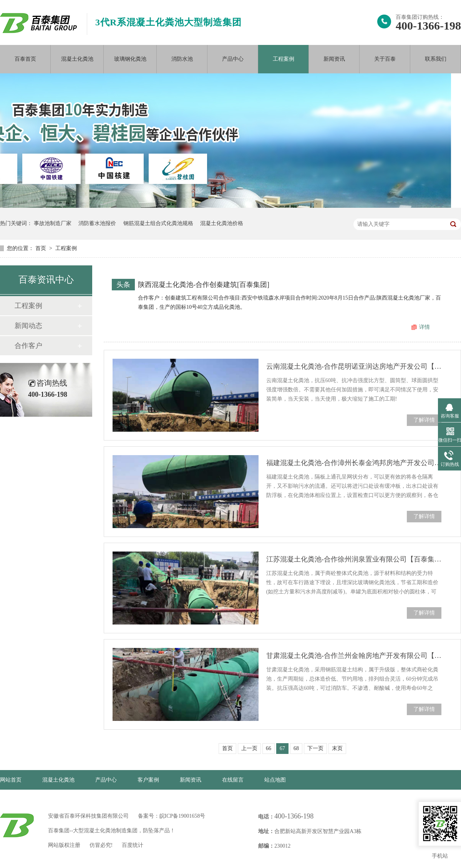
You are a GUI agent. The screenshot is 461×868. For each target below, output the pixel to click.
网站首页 (11, 780)
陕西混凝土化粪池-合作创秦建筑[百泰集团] (204, 285)
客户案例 (148, 780)
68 (296, 748)
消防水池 (182, 59)
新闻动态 (28, 326)
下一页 (315, 748)
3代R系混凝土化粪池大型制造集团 (168, 22)
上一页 (249, 748)
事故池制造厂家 (53, 223)
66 (269, 748)
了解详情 (424, 420)
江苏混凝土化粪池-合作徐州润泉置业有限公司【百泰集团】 (354, 559)
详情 (425, 327)
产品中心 (233, 59)
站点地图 (275, 780)
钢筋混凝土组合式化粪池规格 (158, 223)
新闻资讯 (334, 59)
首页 (41, 248)
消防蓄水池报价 (97, 223)
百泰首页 (25, 59)
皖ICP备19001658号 (182, 816)
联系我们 (436, 59)
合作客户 (28, 346)
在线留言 (233, 780)
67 (282, 748)
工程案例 (284, 59)
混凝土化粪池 (77, 59)
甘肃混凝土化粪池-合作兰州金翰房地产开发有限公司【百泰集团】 (354, 656)
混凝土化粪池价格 (222, 223)
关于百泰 (385, 59)
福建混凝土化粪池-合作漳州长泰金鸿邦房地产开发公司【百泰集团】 (354, 463)
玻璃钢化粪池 (130, 59)
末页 (337, 748)
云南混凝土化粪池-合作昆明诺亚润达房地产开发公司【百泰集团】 (354, 366)
